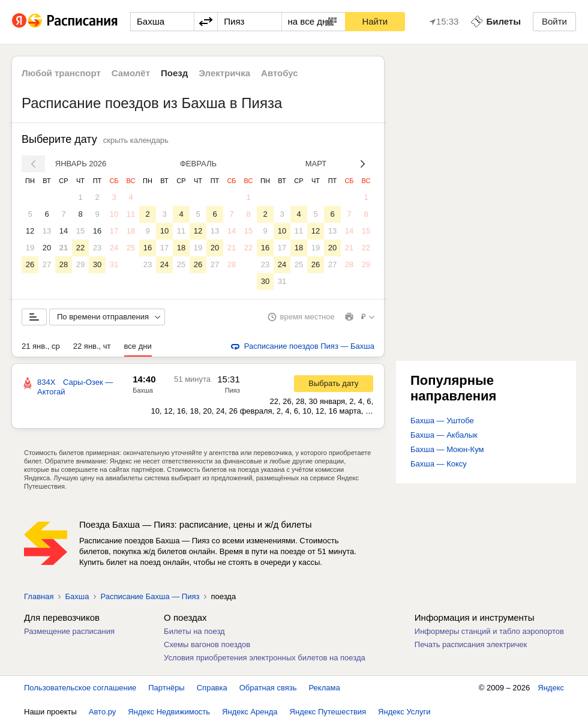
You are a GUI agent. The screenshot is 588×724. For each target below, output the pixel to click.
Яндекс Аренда (250, 712)
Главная (39, 596)
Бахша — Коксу (439, 464)
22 (80, 248)
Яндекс (551, 688)
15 (80, 231)
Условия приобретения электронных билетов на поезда (265, 658)
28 (64, 264)
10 (114, 214)
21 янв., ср (41, 346)
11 (131, 214)
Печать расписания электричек (471, 644)
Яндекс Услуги (404, 712)
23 (97, 248)
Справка (212, 688)
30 (97, 264)
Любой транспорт (61, 73)
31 (114, 264)
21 (64, 248)
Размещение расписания (69, 631)
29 (80, 264)
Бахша (143, 390)
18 (131, 231)
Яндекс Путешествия (328, 712)
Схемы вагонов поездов (207, 644)
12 (30, 231)
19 (30, 248)
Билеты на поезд (194, 631)
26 (30, 264)
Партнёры (166, 688)
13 (47, 231)
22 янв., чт (92, 346)
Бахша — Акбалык (444, 435)
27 (47, 264)
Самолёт (131, 73)
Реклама (325, 688)
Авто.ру (103, 712)
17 (114, 231)
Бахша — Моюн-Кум (447, 449)
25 (131, 248)
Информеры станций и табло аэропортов (489, 631)
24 (114, 248)
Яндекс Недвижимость (169, 712)
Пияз (232, 390)
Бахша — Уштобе (442, 421)
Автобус (280, 73)
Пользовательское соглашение (80, 688)
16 (97, 231)
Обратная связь (268, 688)
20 (47, 248)
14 (64, 231)
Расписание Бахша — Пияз (150, 596)
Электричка (224, 73)
